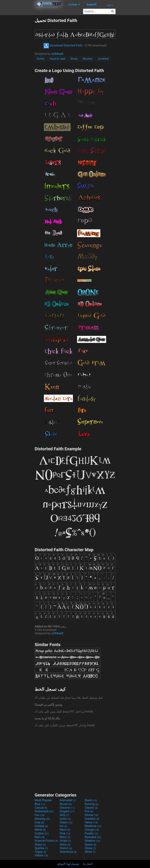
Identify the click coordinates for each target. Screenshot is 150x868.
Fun (40, 815)
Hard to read (57, 59)
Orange (92, 830)
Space (91, 845)
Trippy (40, 852)
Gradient (92, 819)
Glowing (42, 819)
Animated (68, 800)
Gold (65, 819)
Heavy (91, 822)
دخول (109, 5)
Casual (41, 808)
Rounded (93, 837)
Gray (39, 822)
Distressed (44, 811)
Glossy (92, 815)
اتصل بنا (88, 864)
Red (40, 837)
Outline (42, 833)
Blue (40, 804)
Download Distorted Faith (63, 45)
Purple (91, 833)
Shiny (65, 845)
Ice (63, 826)
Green (66, 822)
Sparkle (41, 848)
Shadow (92, 841)
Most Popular (43, 800)
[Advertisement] (17, 72)
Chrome (67, 808)
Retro (65, 837)
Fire (89, 811)
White (90, 852)
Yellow (41, 855)
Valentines (68, 852)
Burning (92, 804)
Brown (66, 804)
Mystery (88, 59)
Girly (64, 815)
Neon (65, 830)
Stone (90, 848)
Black (91, 800)
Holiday (41, 826)
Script (65, 841)
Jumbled (103, 59)
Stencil (66, 848)
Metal (40, 830)
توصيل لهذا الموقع (68, 864)
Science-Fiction (46, 841)
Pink (65, 833)
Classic (91, 808)
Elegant (67, 811)
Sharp (74, 59)
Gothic (41, 59)
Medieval (93, 826)
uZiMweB (57, 54)
